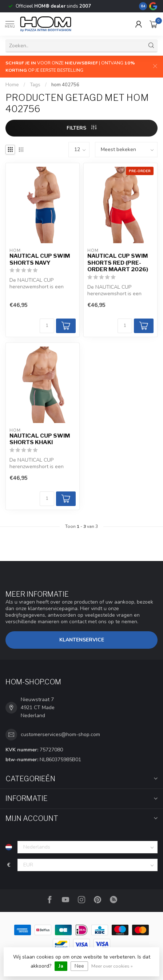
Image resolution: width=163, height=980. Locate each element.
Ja (61, 966)
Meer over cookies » (112, 966)
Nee (79, 966)
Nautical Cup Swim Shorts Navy (40, 259)
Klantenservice (82, 640)
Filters (81, 128)
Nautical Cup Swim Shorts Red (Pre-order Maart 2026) (118, 263)
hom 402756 (65, 85)
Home (12, 85)
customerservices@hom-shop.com (60, 734)
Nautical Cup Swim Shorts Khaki (40, 439)
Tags (35, 85)
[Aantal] (47, 326)
